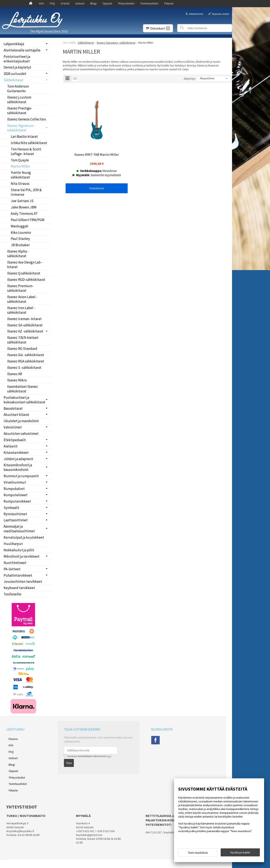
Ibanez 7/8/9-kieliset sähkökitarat (23, 340)
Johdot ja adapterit (18, 459)
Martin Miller (20, 166)
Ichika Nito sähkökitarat (29, 143)
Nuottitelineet (15, 563)
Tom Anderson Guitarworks (18, 89)
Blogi (93, 3)
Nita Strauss (20, 184)
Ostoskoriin (91, 177)
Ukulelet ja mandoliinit (21, 421)
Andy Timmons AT (24, 214)
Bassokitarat (13, 408)
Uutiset (80, 3)
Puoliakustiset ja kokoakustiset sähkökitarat (24, 400)
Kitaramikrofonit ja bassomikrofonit (18, 467)
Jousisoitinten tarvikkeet (23, 581)
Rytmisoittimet (15, 514)
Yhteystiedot (126, 3)
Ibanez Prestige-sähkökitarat (20, 111)
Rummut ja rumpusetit (21, 476)
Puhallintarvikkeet (18, 575)
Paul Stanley (20, 239)
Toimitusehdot (149, 3)
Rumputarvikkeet (17, 501)
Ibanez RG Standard (22, 349)
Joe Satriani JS (22, 201)
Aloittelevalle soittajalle (22, 50)
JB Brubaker (20, 245)
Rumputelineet (16, 495)
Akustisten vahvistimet (21, 434)
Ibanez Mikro (17, 380)
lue (109, 756)
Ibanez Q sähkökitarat (24, 273)
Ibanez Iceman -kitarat (24, 319)
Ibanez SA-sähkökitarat (25, 325)
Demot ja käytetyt (17, 67)
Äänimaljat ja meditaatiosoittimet (19, 529)
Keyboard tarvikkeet (19, 588)
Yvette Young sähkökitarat (21, 175)
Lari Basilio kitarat (24, 137)
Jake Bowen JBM (24, 207)
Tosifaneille (12, 594)
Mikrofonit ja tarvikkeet (22, 556)
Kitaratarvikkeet (16, 453)
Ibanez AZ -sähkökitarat (25, 331)
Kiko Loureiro (21, 233)
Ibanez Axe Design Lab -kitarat (25, 265)
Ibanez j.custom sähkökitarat (19, 100)
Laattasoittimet (16, 520)
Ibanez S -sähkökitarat (24, 368)
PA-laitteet (12, 569)
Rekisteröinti (196, 14)
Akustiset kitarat (16, 415)
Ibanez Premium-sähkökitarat (20, 288)
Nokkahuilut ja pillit (19, 550)
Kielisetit (11, 446)
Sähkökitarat (13, 80)
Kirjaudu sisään (221, 14)
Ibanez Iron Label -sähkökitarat (21, 310)
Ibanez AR (15, 374)
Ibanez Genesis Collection (27, 119)
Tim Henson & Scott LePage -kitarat (26, 151)
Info (41, 3)
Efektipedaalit (15, 440)
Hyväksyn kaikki (240, 853)
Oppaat (107, 3)
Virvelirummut (15, 482)
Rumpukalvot (14, 489)
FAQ (52, 3)
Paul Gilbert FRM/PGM (28, 220)
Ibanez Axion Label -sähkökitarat (22, 299)
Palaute (169, 3)
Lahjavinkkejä (14, 44)
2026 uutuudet (15, 74)
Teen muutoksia (198, 854)
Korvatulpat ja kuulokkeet (24, 537)
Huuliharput (13, 544)
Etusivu (11, 738)
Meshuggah (20, 226)
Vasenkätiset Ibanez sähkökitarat (22, 389)
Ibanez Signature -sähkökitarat (21, 128)
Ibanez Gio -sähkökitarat (26, 355)
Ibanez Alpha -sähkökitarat (18, 254)
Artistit (65, 3)
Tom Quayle (20, 160)
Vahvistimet (13, 427)
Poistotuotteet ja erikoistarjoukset (17, 59)
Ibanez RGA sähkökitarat (26, 361)
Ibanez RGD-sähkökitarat (26, 280)
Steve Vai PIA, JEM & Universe (26, 192)
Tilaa (69, 762)
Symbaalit (11, 508)
